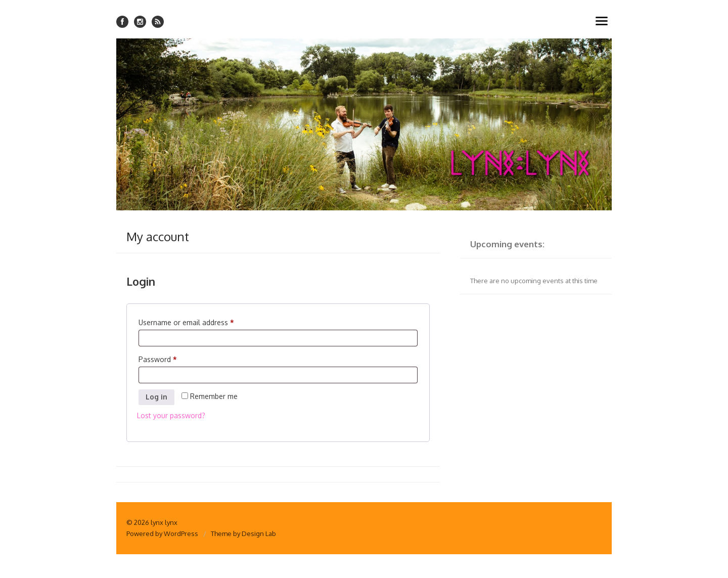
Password (160, 360)
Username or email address (188, 323)
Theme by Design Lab (243, 533)
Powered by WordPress (162, 533)
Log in (156, 397)
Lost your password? (171, 415)
